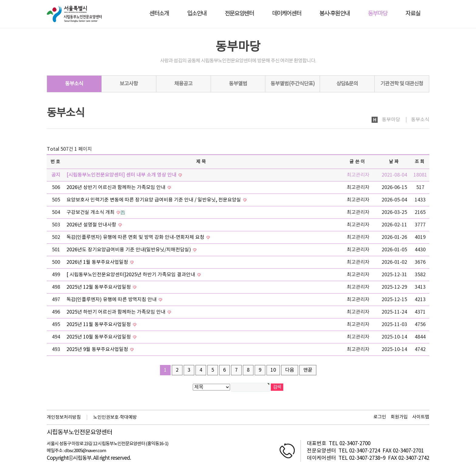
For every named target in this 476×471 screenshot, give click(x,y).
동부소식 (74, 84)
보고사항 (129, 84)
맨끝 (308, 370)
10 (273, 370)
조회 (420, 162)
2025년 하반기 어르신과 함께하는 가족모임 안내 (117, 312)
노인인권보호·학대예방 (115, 417)
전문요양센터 (239, 14)
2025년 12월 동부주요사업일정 (99, 287)
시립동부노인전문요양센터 (80, 433)
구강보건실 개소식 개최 (91, 212)
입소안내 (197, 14)
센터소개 (159, 14)
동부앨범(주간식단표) (292, 84)
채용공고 (183, 84)
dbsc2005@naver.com (85, 451)
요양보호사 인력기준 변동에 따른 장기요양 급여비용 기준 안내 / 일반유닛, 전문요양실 (154, 200)
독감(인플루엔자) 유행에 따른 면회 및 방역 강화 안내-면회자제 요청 (136, 237)
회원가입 (399, 417)
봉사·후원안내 (335, 14)
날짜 (394, 162)
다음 (290, 370)
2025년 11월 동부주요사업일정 (99, 325)
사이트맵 (421, 417)
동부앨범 (238, 84)
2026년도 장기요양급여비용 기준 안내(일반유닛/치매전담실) (129, 250)
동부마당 (378, 14)
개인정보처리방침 (64, 417)
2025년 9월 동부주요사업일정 (98, 349)
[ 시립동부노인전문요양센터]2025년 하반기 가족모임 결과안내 (131, 275)
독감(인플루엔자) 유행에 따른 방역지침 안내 (112, 300)
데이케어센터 (287, 14)
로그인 (380, 417)
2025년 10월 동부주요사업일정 (99, 337)
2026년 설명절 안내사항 (92, 225)
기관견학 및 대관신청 (402, 84)
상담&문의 (347, 84)
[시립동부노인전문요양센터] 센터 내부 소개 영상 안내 (122, 175)
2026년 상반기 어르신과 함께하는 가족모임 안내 (117, 187)
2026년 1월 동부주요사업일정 (98, 262)
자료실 (413, 14)
